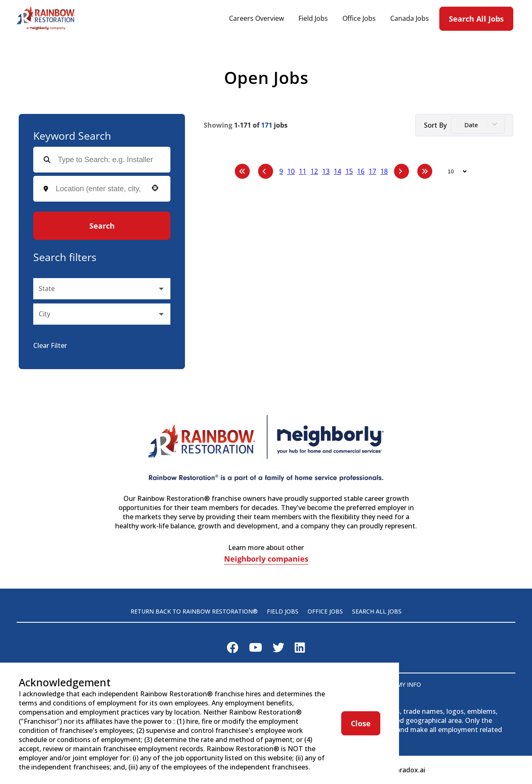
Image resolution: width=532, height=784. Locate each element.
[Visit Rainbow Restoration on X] (278, 649)
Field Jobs (313, 18)
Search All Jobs (476, 19)
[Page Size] (453, 171)
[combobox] (99, 189)
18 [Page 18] (384, 171)
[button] (155, 188)
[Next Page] (401, 171)
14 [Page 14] (337, 171)
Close (361, 723)
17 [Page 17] (372, 171)
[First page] (242, 171)
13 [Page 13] (326, 171)
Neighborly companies (266, 560)
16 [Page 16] (361, 171)
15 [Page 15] (349, 171)
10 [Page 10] (291, 171)
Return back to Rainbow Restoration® (194, 611)
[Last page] (425, 171)
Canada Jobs (410, 18)
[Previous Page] (266, 171)
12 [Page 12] (314, 171)
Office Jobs (359, 18)
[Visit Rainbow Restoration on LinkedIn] (300, 649)
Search (102, 226)
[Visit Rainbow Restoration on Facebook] (233, 649)
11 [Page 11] (303, 171)
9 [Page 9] (281, 171)
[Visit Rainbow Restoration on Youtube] (256, 649)
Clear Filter (50, 345)
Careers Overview (256, 18)
